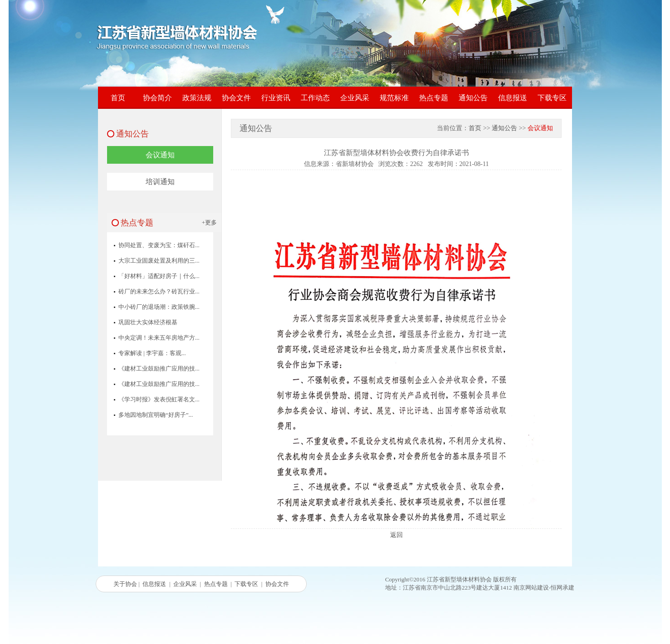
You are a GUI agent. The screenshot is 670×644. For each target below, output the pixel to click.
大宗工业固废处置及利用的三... (159, 261)
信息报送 (513, 98)
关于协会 (125, 584)
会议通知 (160, 155)
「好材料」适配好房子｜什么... (159, 276)
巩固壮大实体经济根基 (148, 322)
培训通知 (160, 182)
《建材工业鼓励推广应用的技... (159, 368)
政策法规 (197, 98)
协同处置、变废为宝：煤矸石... (159, 245)
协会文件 (236, 98)
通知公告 (473, 98)
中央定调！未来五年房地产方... (159, 338)
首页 (118, 98)
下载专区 (552, 98)
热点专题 (434, 98)
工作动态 (315, 98)
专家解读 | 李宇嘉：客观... (152, 353)
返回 (396, 535)
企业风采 (355, 98)
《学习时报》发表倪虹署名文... (159, 399)
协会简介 (157, 98)
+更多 (209, 222)
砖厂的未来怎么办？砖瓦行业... (159, 291)
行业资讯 (276, 98)
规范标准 (394, 98)
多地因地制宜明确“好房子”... (156, 415)
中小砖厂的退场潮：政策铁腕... (159, 307)
